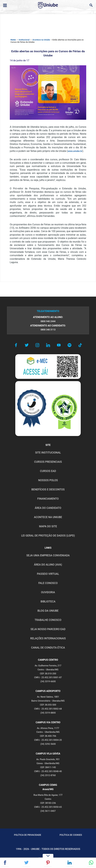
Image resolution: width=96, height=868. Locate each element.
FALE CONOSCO (48, 583)
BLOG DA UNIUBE (48, 611)
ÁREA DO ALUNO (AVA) (48, 565)
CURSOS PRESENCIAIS (48, 462)
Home (13, 40)
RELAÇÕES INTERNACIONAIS (48, 638)
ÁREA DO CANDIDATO (48, 508)
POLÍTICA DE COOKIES (71, 835)
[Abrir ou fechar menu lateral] (5, 5)
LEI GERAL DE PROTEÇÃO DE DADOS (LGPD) (48, 536)
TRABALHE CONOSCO (48, 620)
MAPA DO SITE (48, 526)
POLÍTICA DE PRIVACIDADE (28, 835)
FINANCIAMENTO (48, 499)
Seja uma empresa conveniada (48, 555)
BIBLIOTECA (48, 602)
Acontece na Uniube (41, 40)
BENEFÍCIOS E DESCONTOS (48, 489)
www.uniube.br (75, 151)
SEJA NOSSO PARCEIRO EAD (48, 629)
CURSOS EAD (48, 471)
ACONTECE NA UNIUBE (48, 517)
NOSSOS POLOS (48, 480)
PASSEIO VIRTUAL (48, 574)
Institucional (24, 40)
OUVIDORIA (48, 592)
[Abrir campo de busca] (91, 5)
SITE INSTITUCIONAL (48, 453)
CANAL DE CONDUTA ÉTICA (48, 648)
